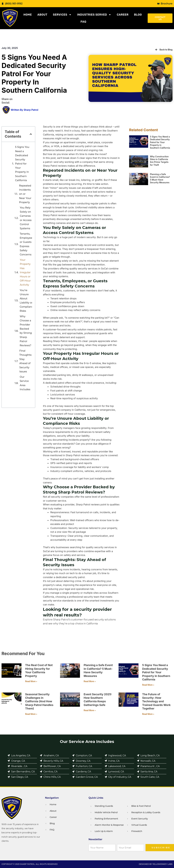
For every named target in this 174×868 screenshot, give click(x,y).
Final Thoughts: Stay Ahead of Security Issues (26, 361)
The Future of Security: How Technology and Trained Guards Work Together (156, 701)
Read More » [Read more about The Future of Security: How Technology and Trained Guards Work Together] (148, 714)
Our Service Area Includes (25, 383)
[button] (31, 134)
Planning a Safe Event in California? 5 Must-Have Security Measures (160, 178)
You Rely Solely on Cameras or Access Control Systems (26, 218)
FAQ (83, 22)
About (42, 15)
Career (123, 15)
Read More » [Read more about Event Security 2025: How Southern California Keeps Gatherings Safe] (90, 710)
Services (62, 15)
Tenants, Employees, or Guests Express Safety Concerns (27, 244)
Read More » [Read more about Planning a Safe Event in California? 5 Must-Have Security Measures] (90, 681)
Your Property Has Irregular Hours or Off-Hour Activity (25, 272)
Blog (138, 15)
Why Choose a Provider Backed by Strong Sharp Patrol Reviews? (26, 331)
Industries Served (94, 15)
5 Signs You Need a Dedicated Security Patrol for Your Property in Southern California (22, 164)
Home (28, 15)
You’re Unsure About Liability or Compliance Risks (27, 301)
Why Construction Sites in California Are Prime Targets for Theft (159, 161)
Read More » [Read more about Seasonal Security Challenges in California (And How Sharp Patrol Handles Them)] (31, 714)
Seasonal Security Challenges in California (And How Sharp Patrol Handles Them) (39, 701)
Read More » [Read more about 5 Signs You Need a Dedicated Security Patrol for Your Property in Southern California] (148, 685)
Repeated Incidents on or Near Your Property (25, 194)
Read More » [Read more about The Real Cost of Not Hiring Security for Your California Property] (31, 681)
